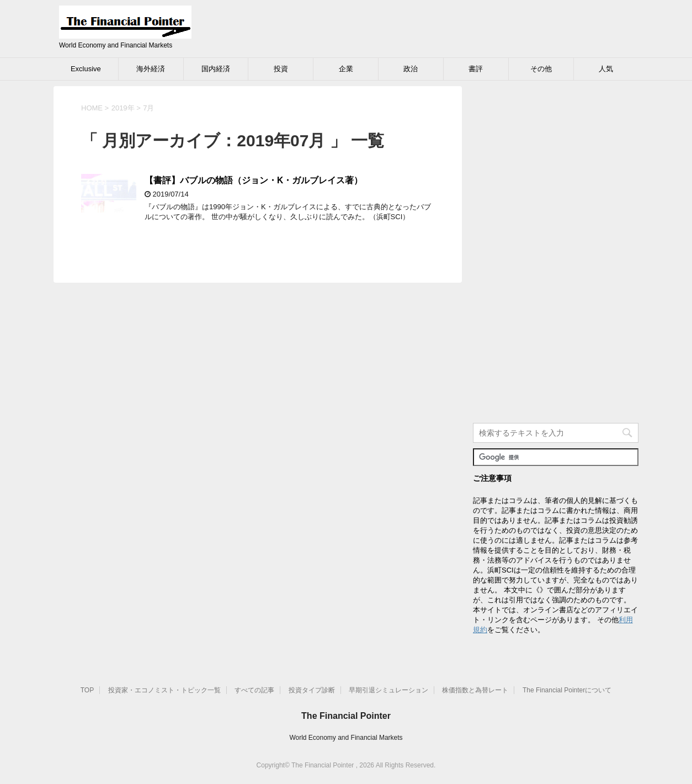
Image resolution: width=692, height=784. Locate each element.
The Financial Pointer (346, 716)
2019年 (123, 108)
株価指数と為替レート (475, 690)
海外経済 (151, 69)
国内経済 (216, 69)
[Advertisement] (556, 252)
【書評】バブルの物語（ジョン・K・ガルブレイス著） (254, 180)
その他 (541, 69)
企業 (346, 69)
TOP (87, 690)
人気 (606, 69)
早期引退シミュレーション (388, 690)
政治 (411, 69)
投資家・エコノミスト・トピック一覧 (164, 690)
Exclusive (86, 69)
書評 (476, 69)
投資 (281, 69)
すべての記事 (254, 690)
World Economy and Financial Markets (346, 738)
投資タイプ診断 (312, 690)
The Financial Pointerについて (567, 690)
